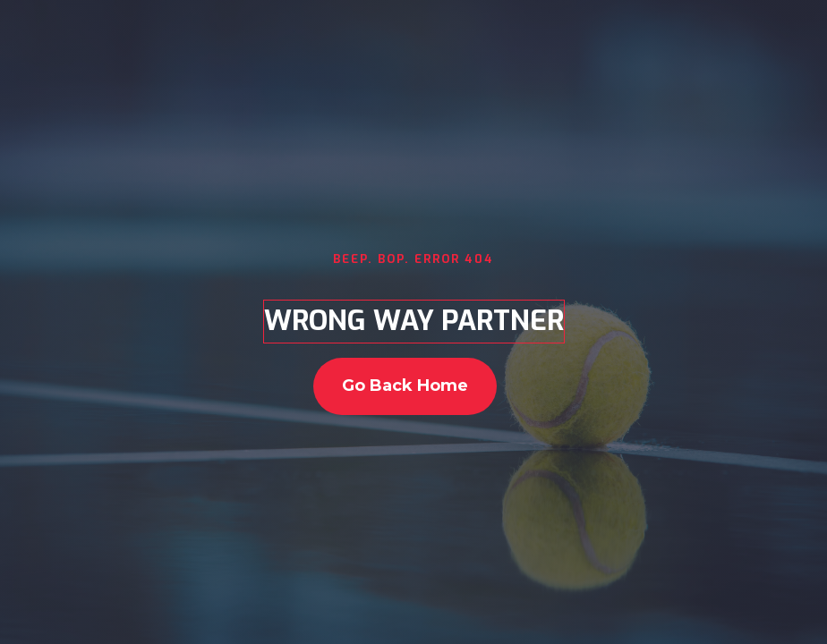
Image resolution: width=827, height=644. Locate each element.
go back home (405, 386)
